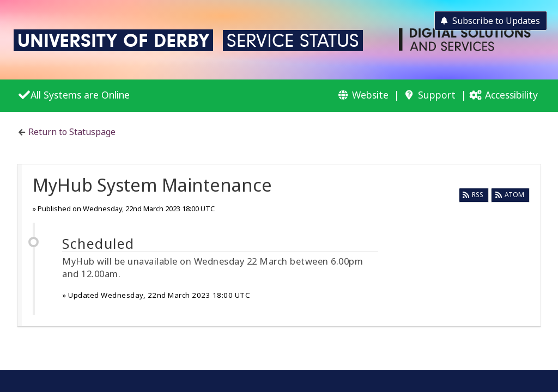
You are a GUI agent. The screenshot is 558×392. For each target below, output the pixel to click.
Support (437, 95)
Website (370, 95)
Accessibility (511, 95)
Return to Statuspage (72, 132)
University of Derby (113, 40)
